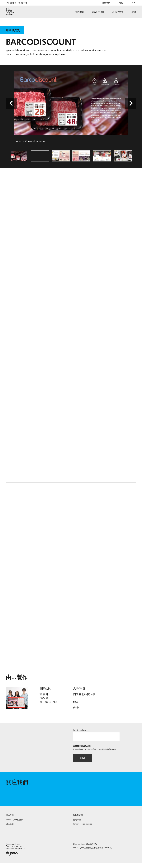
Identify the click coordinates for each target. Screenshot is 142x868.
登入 (133, 3)
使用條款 (77, 825)
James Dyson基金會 (14, 825)
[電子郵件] (96, 740)
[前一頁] (11, 106)
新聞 (134, 12)
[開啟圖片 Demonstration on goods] (123, 158)
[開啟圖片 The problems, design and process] (61, 158)
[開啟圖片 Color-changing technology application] (102, 158)
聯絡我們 (106, 3)
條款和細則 (78, 820)
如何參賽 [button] (80, 12)
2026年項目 (98, 12)
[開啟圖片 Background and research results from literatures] (81, 158)
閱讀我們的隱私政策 (82, 750)
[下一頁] (131, 106)
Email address (80, 734)
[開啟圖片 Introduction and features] (19, 158)
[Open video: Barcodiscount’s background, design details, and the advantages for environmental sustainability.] (40, 158)
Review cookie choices (83, 829)
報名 (121, 3)
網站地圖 (10, 829)
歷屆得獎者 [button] (118, 12)
